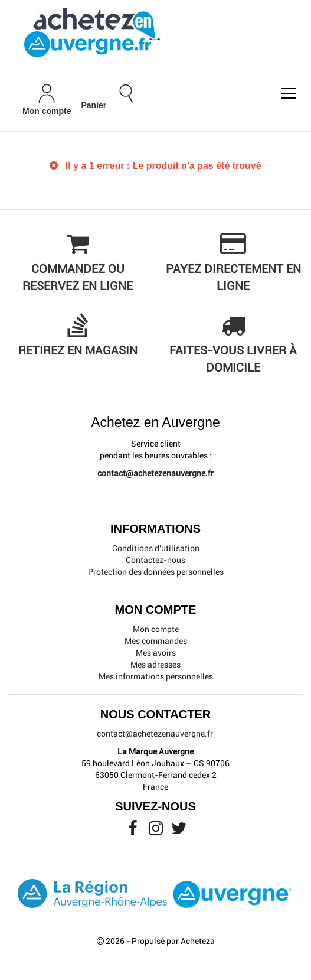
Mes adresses (155, 665)
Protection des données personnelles (156, 572)
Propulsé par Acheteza (173, 941)
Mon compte (156, 629)
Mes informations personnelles (156, 676)
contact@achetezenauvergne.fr (155, 473)
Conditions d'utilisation (156, 548)
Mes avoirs (156, 653)
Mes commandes (156, 641)
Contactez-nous (155, 560)
